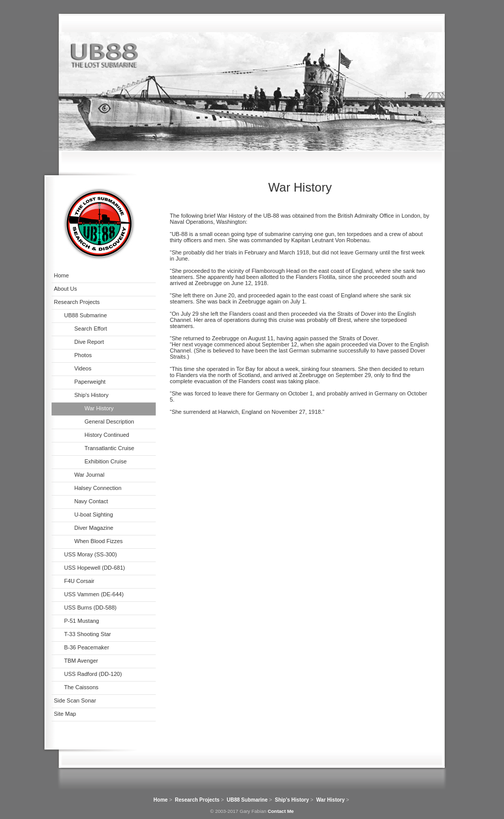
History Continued (107, 435)
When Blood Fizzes (99, 541)
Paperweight (90, 382)
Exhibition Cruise (106, 461)
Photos (83, 355)
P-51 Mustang (82, 621)
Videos (83, 368)
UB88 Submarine (86, 315)
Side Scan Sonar (75, 700)
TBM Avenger (81, 661)
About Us (66, 289)
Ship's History (92, 395)
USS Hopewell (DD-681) (95, 568)
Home (62, 275)
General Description (110, 422)
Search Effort (91, 329)
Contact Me (281, 811)
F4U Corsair (79, 581)
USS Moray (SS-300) (91, 554)
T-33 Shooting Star (88, 634)
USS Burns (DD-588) (91, 607)
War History (99, 408)
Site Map (65, 714)
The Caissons (81, 687)
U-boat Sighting (94, 514)
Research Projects (77, 302)
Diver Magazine (94, 528)
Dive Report (89, 342)
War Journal (90, 475)
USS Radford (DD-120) (93, 674)
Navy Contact (91, 501)
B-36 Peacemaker (87, 647)
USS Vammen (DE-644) (94, 594)
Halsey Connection (98, 488)
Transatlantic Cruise (110, 448)
